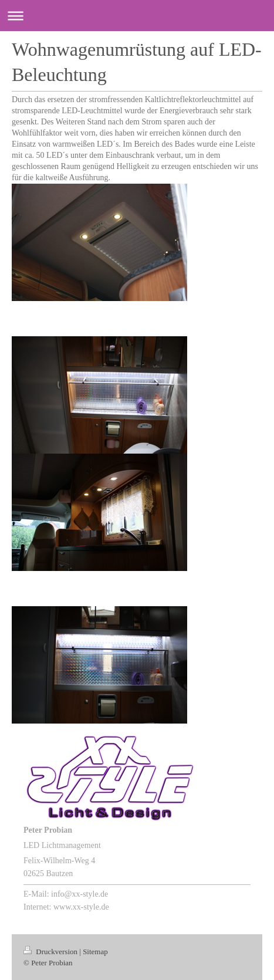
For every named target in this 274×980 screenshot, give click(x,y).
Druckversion (51, 952)
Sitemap (95, 952)
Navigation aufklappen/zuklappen (137, 16)
